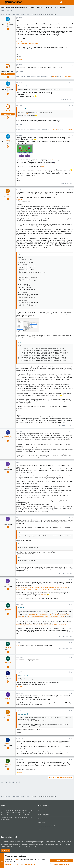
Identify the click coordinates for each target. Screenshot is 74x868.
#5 (72, 135)
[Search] (71, 2)
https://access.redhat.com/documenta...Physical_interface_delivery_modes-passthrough (42, 587)
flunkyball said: (22, 714)
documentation (69, 76)
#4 (72, 105)
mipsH (4, 10)
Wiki (40, 818)
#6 (72, 190)
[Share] (70, 18)
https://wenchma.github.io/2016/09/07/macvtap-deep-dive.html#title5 (37, 589)
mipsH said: (21, 109)
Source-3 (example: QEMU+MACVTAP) (28, 44)
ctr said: (20, 608)
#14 (72, 672)
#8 (72, 463)
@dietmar (19, 199)
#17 (72, 739)
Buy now (55, 76)
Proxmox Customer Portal (47, 826)
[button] (3, 2)
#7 (72, 431)
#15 (72, 693)
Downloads (42, 822)
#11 (72, 604)
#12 (72, 643)
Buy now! (6, 850)
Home (40, 811)
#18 (72, 760)
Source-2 (19, 42)
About (40, 830)
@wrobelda (20, 687)
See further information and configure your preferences (21, 864)
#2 (72, 65)
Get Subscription (43, 815)
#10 (72, 580)
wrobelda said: (22, 675)
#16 (72, 711)
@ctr (18, 645)
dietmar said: (22, 86)
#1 (72, 18)
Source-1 (19, 40)
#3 (72, 82)
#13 (72, 657)
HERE (27, 94)
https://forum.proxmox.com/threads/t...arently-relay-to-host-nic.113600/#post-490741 (41, 625)
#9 (72, 518)
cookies (17, 859)
